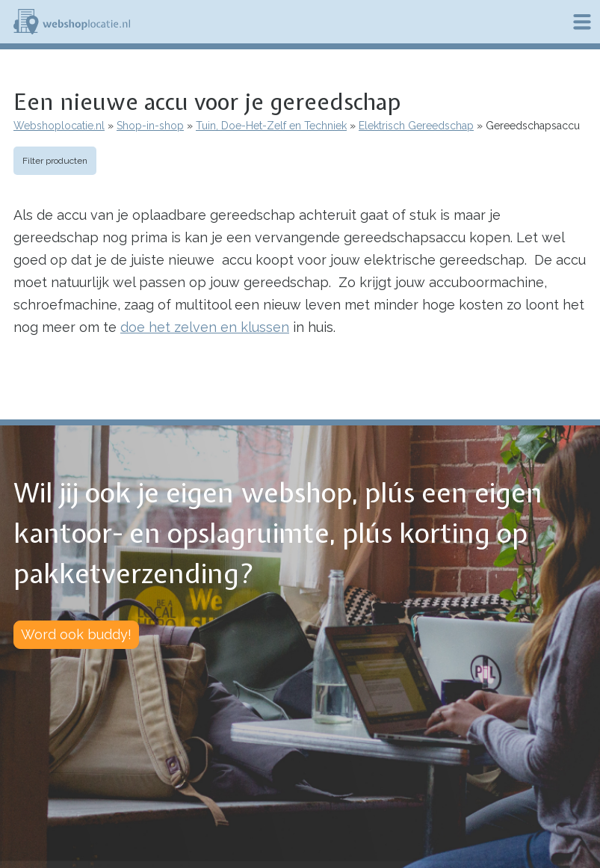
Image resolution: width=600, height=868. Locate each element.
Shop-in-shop (150, 126)
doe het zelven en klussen (205, 327)
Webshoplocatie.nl (59, 126)
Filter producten (55, 161)
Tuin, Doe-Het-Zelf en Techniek (271, 126)
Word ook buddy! (76, 634)
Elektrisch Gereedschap (416, 126)
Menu (582, 22)
